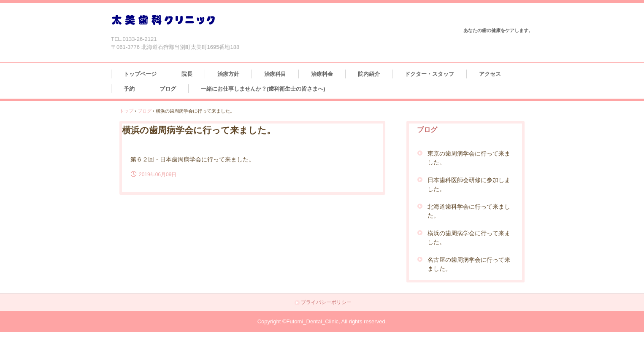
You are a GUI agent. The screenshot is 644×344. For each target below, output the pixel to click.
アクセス (490, 74)
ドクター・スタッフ (429, 74)
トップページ (140, 74)
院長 (187, 74)
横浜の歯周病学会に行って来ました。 (469, 238)
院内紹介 (369, 74)
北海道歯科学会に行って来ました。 (469, 211)
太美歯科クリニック (163, 20)
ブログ (168, 89)
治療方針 (228, 74)
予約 (129, 89)
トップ (126, 111)
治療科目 (275, 74)
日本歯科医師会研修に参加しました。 (469, 184)
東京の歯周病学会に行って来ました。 (469, 158)
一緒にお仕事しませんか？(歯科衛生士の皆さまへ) (263, 89)
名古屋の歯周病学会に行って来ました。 (469, 264)
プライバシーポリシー (326, 302)
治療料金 (322, 74)
